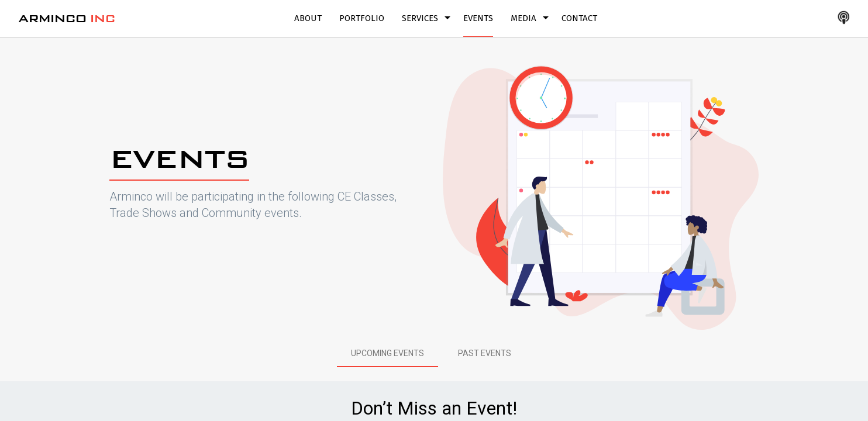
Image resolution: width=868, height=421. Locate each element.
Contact (579, 18)
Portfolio (362, 18)
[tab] (387, 353)
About (308, 18)
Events (478, 18)
